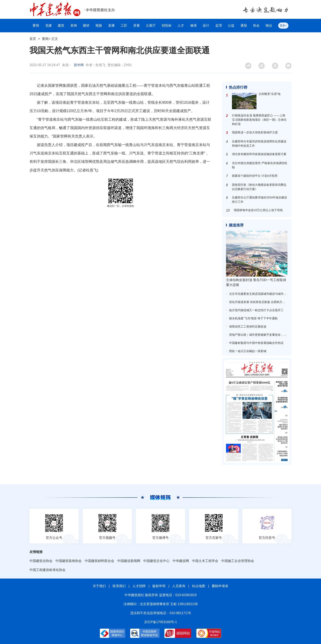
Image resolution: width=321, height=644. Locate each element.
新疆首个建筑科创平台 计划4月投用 (255, 176)
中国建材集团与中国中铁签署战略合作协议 (256, 343)
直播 (111, 25)
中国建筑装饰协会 (69, 561)
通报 (244, 25)
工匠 (124, 25)
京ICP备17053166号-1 (160, 622)
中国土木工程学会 (205, 561)
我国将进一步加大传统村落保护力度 (255, 132)
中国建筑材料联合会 (99, 561)
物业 (269, 25)
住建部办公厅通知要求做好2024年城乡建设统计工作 (259, 200)
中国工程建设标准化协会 (47, 570)
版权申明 (159, 586)
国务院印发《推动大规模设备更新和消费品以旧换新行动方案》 (259, 187)
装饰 (74, 25)
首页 (33, 39)
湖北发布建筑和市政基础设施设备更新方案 (259, 154)
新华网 (79, 65)
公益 (231, 25)
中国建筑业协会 (41, 561)
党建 (49, 25)
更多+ (283, 25)
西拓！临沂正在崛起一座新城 (248, 351)
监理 (219, 25)
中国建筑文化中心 (156, 561)
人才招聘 (139, 586)
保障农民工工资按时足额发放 (248, 327)
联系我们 (119, 586)
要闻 (36, 25)
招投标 (167, 25)
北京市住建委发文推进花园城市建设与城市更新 (259, 294)
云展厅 (151, 25)
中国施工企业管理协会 (238, 561)
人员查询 (179, 586)
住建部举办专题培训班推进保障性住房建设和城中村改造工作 (259, 144)
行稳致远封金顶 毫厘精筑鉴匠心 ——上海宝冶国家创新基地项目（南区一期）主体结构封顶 (259, 120)
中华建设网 (181, 561)
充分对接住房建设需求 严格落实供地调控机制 (260, 165)
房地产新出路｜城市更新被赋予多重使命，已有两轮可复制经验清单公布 (275, 335)
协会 (256, 25)
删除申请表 (220, 586)
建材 (86, 25)
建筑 (61, 25)
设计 (206, 25)
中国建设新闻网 (129, 561)
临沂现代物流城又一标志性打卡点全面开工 (256, 310)
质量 (137, 25)
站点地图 (199, 586)
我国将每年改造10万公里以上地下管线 (258, 210)
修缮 (193, 25)
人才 (181, 25)
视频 (99, 25)
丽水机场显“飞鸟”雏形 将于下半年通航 (253, 318)
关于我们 (99, 586)
